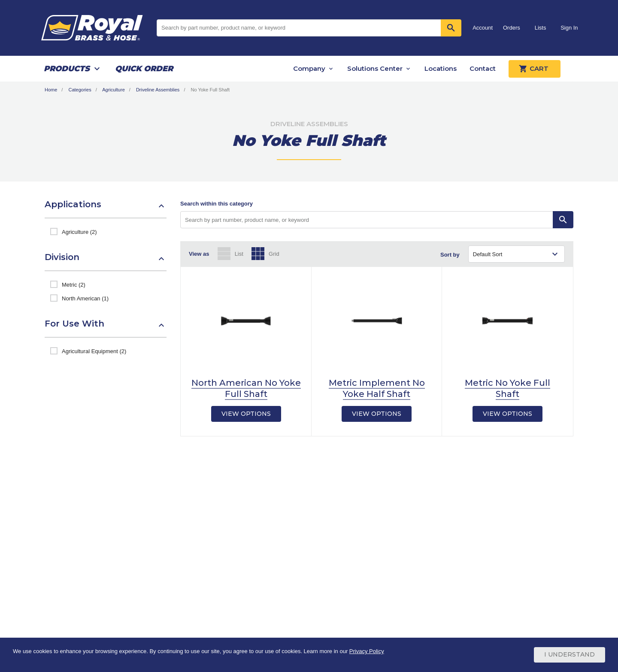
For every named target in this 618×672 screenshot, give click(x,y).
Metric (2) (74, 285)
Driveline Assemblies (158, 90)
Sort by (450, 255)
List (239, 254)
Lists (541, 28)
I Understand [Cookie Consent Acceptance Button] (570, 655)
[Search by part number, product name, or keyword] (367, 220)
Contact (483, 68)
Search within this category (217, 204)
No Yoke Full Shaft (211, 90)
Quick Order (144, 69)
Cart (535, 69)
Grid (274, 254)
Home (51, 90)
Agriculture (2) (79, 232)
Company (309, 68)
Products (67, 69)
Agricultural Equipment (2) (94, 351)
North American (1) (85, 298)
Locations (441, 68)
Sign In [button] (569, 28)
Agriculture (114, 90)
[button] (106, 209)
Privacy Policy (367, 652)
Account (483, 28)
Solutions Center (375, 68)
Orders (512, 28)
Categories (80, 90)
